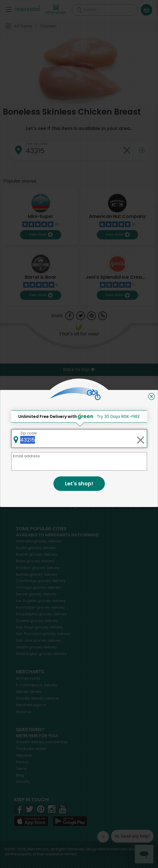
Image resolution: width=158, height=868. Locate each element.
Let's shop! (79, 483)
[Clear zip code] (140, 438)
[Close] (152, 397)
